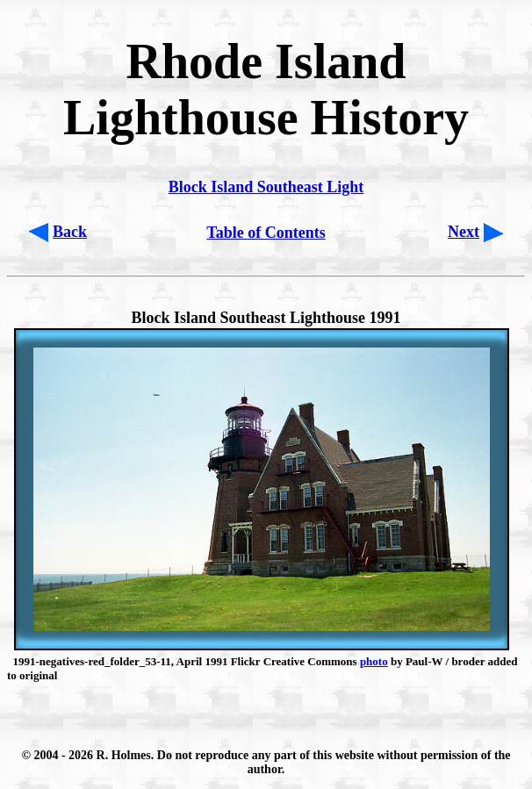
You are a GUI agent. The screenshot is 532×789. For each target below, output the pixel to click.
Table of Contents (266, 233)
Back (70, 232)
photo (374, 661)
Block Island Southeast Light (266, 187)
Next (464, 232)
